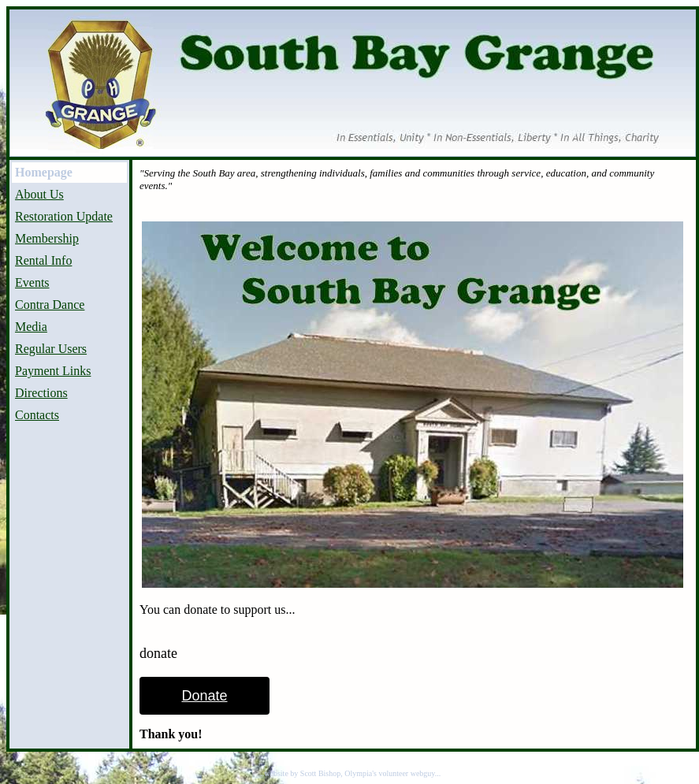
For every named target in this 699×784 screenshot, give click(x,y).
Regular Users (51, 349)
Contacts (37, 415)
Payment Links (53, 371)
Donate (204, 696)
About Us (39, 194)
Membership (47, 238)
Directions (41, 393)
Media (31, 327)
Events (32, 282)
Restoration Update (64, 216)
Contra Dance (50, 305)
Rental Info (43, 260)
